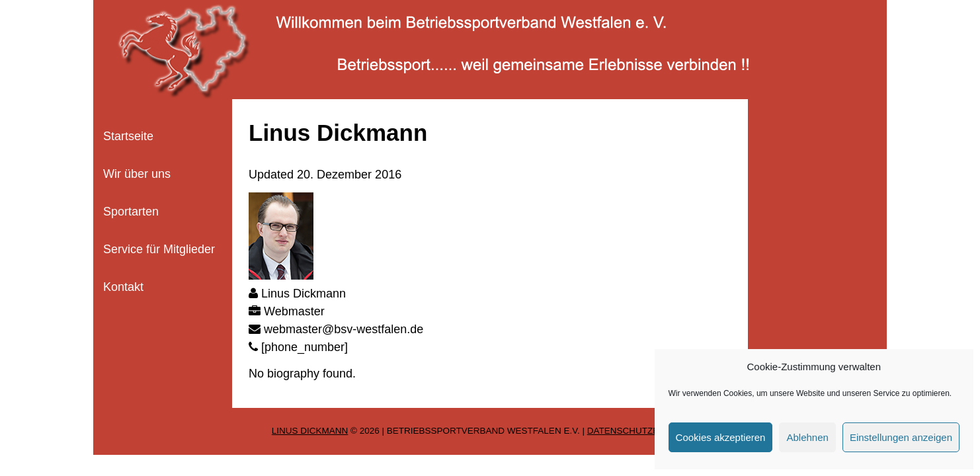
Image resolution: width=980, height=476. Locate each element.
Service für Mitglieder (159, 249)
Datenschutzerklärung (648, 431)
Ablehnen (807, 437)
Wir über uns (137, 174)
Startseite (128, 136)
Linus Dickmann (310, 431)
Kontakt (123, 287)
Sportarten (131, 212)
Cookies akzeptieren (721, 437)
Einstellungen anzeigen (901, 437)
